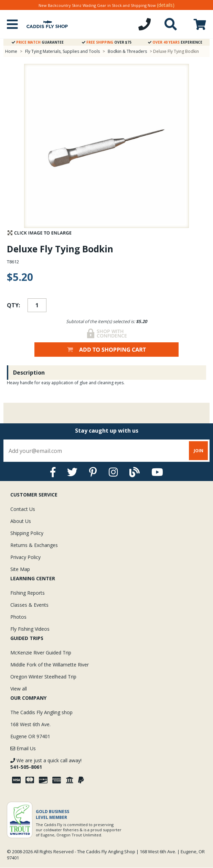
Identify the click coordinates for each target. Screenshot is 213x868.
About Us (21, 521)
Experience (175, 42)
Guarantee (38, 42)
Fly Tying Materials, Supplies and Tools (62, 51)
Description (29, 373)
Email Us (23, 748)
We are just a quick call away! (46, 764)
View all (19, 689)
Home (11, 51)
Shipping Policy (27, 533)
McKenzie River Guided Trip (41, 653)
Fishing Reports (28, 593)
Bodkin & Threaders (127, 51)
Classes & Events (29, 605)
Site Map (20, 569)
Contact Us (23, 509)
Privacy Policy (25, 557)
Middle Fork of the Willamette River (50, 665)
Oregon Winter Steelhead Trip (43, 677)
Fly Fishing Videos (30, 629)
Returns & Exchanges (34, 545)
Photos (18, 617)
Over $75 (107, 42)
